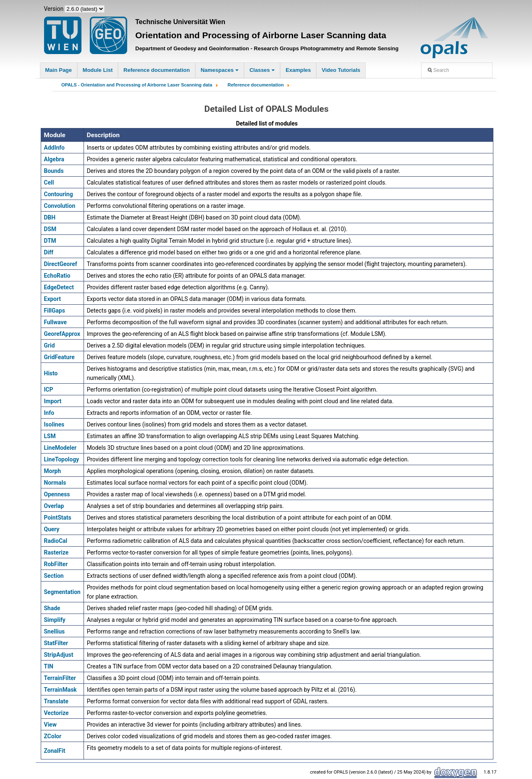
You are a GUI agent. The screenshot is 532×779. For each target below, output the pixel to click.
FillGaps (55, 311)
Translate (56, 701)
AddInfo (54, 148)
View (50, 725)
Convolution (60, 206)
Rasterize (56, 552)
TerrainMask (60, 690)
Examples (298, 70)
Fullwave (55, 322)
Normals (55, 483)
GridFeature (59, 357)
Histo (51, 373)
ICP (49, 389)
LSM (50, 436)
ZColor (53, 736)
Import (53, 401)
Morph (53, 471)
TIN (49, 666)
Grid (49, 345)
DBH (50, 217)
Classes (262, 70)
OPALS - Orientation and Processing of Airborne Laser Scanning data (137, 85)
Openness (57, 494)
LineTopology (62, 459)
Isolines (54, 424)
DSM (50, 229)
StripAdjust (59, 655)
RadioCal (56, 541)
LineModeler (60, 448)
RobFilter (56, 564)
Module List (98, 70)
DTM (50, 241)
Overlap (54, 506)
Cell (49, 182)
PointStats (58, 518)
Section (54, 576)
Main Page (59, 70)
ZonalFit (55, 751)
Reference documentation (157, 70)
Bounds (54, 171)
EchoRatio (57, 276)
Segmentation (62, 592)
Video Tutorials (341, 70)
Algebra (54, 159)
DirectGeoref (61, 264)
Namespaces (220, 70)
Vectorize (57, 713)
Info (49, 413)
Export (53, 299)
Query (52, 529)
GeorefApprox (62, 334)
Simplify (55, 620)
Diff (49, 252)
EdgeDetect (59, 287)
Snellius (54, 631)
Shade (52, 608)
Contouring (59, 194)
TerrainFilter (60, 678)
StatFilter (56, 643)
